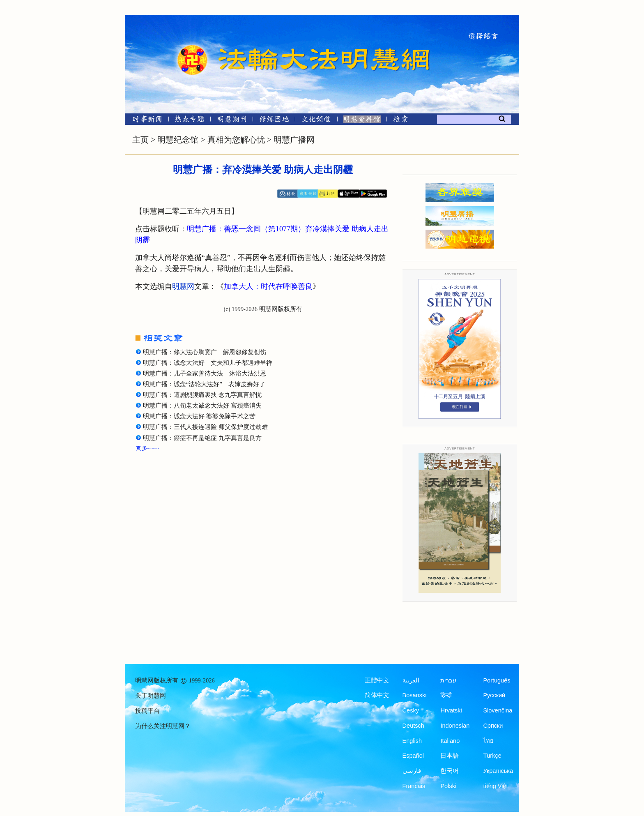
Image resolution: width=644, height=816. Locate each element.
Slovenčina (498, 710)
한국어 (450, 771)
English (412, 741)
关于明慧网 (151, 696)
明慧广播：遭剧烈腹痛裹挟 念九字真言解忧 (202, 395)
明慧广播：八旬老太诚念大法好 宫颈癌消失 (202, 406)
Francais (414, 786)
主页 (140, 140)
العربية (411, 680)
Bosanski (415, 695)
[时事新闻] (145, 121)
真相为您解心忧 (236, 140)
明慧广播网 (294, 140)
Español (413, 756)
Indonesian (455, 726)
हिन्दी (446, 695)
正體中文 (377, 680)
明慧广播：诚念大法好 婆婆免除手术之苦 (199, 416)
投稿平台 (147, 711)
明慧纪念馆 (178, 140)
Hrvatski (451, 710)
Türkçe (492, 756)
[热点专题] (190, 121)
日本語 (450, 756)
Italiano (450, 741)
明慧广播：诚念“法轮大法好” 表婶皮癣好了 (204, 384)
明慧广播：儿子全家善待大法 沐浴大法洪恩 (205, 373)
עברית (448, 680)
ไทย (488, 741)
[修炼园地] (274, 121)
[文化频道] (316, 121)
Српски (493, 726)
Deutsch (413, 726)
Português (497, 680)
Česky (411, 710)
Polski (448, 786)
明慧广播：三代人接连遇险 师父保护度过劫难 (205, 427)
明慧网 (183, 286)
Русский (494, 695)
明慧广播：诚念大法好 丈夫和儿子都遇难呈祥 (208, 363)
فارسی (412, 771)
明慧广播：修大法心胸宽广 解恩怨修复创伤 (205, 352)
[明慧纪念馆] (362, 121)
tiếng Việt (495, 786)
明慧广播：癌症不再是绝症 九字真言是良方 (202, 438)
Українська (498, 771)
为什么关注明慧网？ (163, 726)
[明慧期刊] (232, 121)
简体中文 (377, 695)
